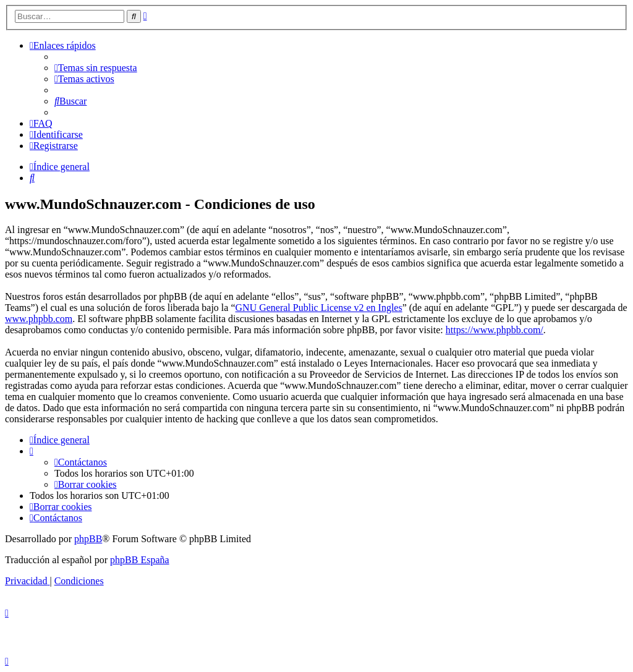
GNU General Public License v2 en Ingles (319, 308)
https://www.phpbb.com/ (495, 330)
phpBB (88, 539)
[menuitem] (96, 68)
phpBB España (140, 560)
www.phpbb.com (39, 319)
